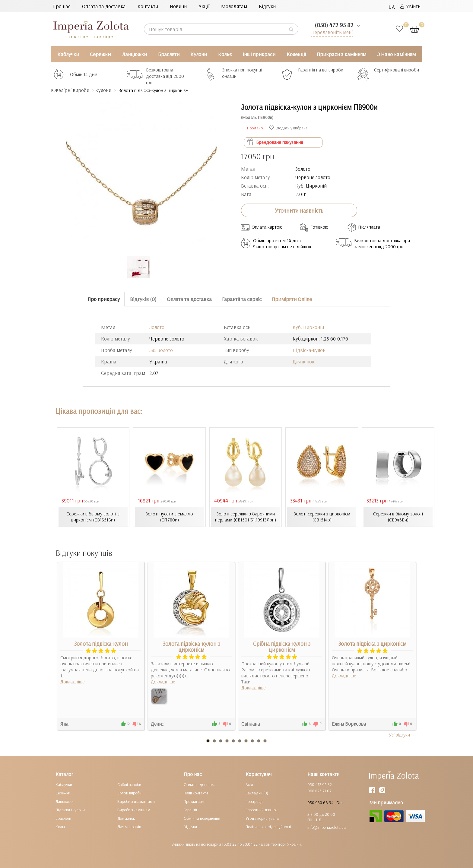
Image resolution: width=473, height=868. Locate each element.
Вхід (249, 784)
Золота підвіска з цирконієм (372, 644)
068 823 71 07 (319, 791)
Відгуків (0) (143, 299)
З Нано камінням (397, 54)
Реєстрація (255, 801)
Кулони (199, 54)
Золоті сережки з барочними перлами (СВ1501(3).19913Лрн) (246, 517)
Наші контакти (196, 793)
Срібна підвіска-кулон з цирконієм (282, 647)
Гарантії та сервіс (242, 299)
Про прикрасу (104, 299)
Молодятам (234, 6)
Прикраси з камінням (341, 54)
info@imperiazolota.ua (327, 827)
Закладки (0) (257, 793)
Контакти (148, 6)
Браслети (169, 54)
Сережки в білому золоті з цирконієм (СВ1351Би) (93, 517)
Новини (178, 6)
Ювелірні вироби (70, 90)
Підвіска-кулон (309, 350)
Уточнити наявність (299, 211)
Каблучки (68, 54)
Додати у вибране (288, 128)
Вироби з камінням (134, 810)
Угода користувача (262, 818)
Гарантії (190, 810)
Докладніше (73, 682)
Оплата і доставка (200, 784)
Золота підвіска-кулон (101, 644)
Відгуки (267, 6)
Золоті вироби (129, 793)
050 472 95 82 (320, 784)
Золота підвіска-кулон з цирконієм (191, 647)
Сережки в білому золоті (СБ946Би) (398, 517)
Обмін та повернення (202, 818)
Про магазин (195, 801)
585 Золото (161, 350)
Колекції (296, 54)
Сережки (100, 54)
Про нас (61, 6)
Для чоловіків (129, 827)
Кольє (225, 54)
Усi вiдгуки (402, 735)
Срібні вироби (129, 784)
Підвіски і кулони (70, 810)
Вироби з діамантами (136, 801)
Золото (157, 327)
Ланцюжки (134, 54)
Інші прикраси (259, 54)
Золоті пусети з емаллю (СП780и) (169, 517)
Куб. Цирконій (308, 327)
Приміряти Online (292, 299)
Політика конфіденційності (268, 827)
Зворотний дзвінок (262, 810)
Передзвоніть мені (332, 32)
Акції (204, 6)
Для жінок (303, 361)
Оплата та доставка (104, 6)
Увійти (410, 6)
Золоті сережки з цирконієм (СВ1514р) (322, 517)
